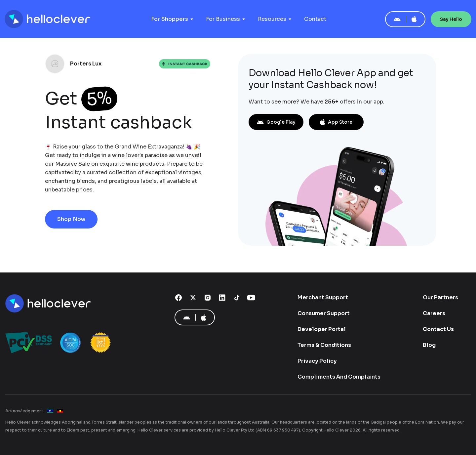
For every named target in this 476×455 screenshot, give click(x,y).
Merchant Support (323, 297)
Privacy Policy (317, 361)
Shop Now (71, 219)
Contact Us (438, 329)
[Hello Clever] (49, 304)
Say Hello (451, 19)
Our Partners (440, 297)
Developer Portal (322, 329)
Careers (434, 313)
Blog (429, 345)
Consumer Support (324, 313)
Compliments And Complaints (339, 377)
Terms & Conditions (324, 345)
